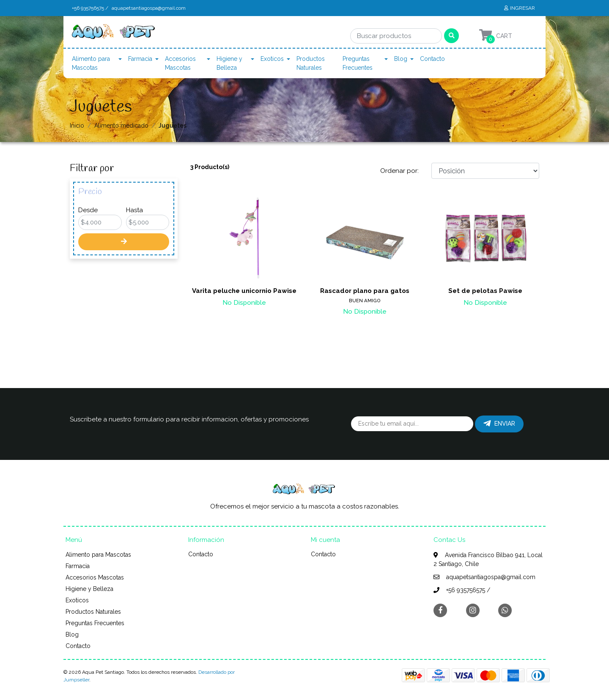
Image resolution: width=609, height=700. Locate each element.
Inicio (77, 126)
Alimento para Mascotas (91, 63)
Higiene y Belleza (229, 63)
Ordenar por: (399, 171)
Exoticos (272, 59)
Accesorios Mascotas (180, 63)
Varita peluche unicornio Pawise (244, 291)
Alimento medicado (121, 126)
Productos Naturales (311, 63)
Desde (88, 210)
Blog (401, 59)
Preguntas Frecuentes (358, 63)
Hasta (134, 210)
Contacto (432, 59)
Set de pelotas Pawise (485, 291)
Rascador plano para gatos (365, 291)
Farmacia (140, 59)
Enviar (499, 424)
